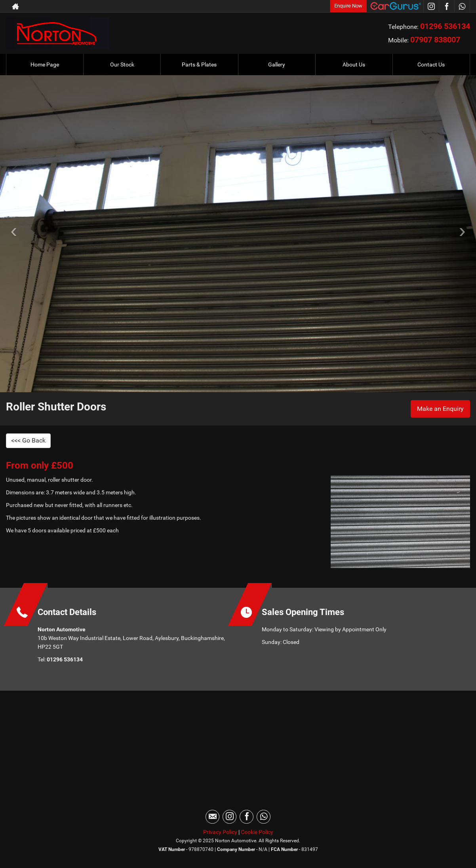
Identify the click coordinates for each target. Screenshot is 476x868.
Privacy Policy (220, 832)
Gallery (277, 65)
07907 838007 (435, 40)
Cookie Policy (257, 832)
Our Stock (122, 65)
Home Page (45, 65)
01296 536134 (445, 26)
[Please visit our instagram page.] (431, 6)
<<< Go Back (28, 440)
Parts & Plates (199, 65)
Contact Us (431, 65)
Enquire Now (348, 6)
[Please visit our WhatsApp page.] (462, 6)
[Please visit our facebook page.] (446, 6)
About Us (354, 65)
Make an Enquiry (440, 409)
